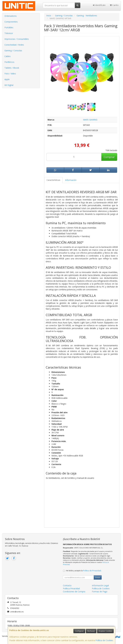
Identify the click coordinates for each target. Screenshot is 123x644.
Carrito (114, 5)
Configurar (79, 631)
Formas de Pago (100, 591)
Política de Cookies (104, 640)
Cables (8, 56)
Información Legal (100, 585)
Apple (7, 79)
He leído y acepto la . (84, 571)
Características (53, 180)
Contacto (67, 585)
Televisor (9, 33)
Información (71, 180)
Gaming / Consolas (13, 50)
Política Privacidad (71, 588)
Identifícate (99, 5)
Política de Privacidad (92, 571)
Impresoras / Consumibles (17, 39)
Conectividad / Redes (14, 45)
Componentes (11, 22)
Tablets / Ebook (12, 68)
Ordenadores (11, 16)
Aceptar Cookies (105, 631)
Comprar (109, 157)
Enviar (98, 577)
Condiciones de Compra (74, 591)
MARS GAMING (90, 120)
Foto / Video (10, 74)
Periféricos (9, 62)
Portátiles (9, 27)
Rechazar (91, 631)
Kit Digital (9, 85)
